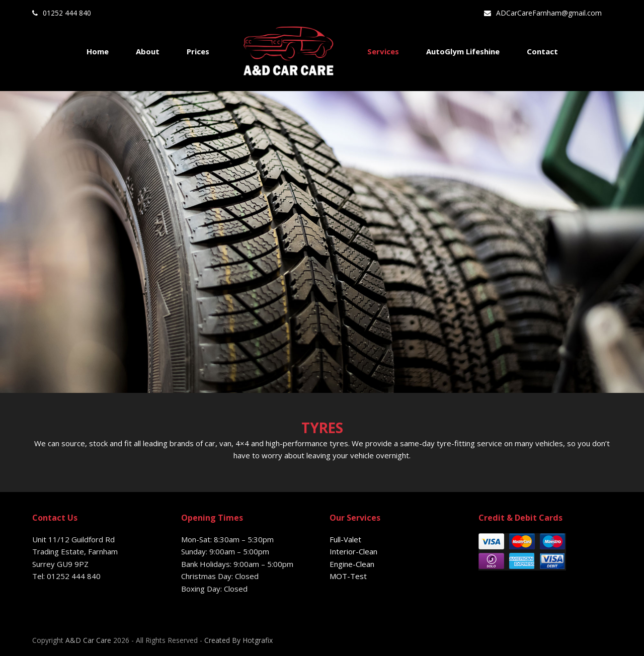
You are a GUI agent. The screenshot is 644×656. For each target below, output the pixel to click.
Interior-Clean (353, 551)
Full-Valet (345, 539)
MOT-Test (348, 576)
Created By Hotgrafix (238, 640)
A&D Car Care (88, 640)
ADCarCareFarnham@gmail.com (549, 13)
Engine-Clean (352, 564)
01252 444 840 (67, 13)
